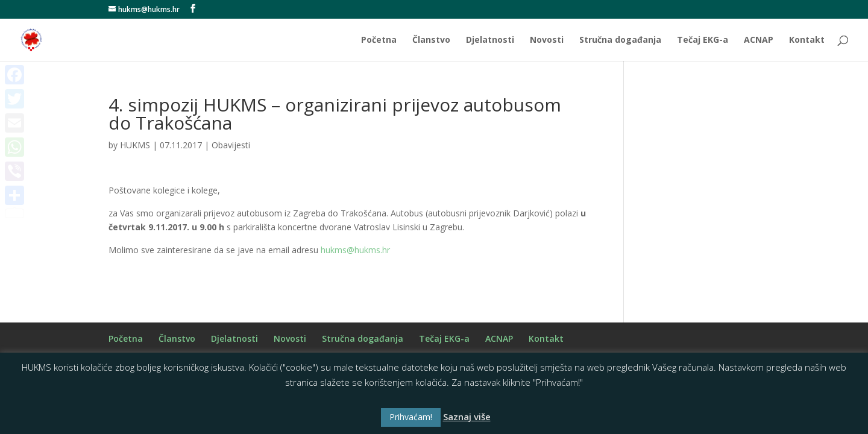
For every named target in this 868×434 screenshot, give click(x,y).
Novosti (547, 40)
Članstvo (431, 40)
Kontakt (807, 40)
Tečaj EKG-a (703, 40)
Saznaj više (467, 417)
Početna (379, 40)
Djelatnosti (490, 40)
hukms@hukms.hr (355, 250)
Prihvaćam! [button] (411, 417)
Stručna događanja (620, 40)
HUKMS (135, 145)
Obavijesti (231, 145)
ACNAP (759, 40)
